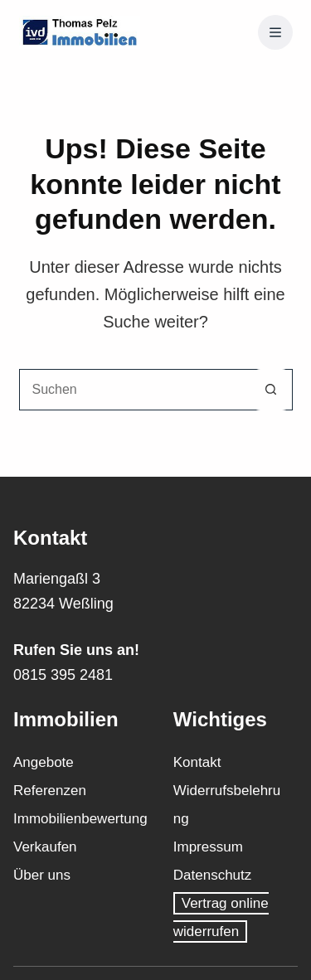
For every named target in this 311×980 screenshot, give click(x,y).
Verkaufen (45, 847)
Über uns (42, 875)
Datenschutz (213, 875)
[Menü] (275, 32)
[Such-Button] (271, 390)
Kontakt (197, 762)
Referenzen (50, 791)
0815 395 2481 (63, 675)
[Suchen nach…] (135, 390)
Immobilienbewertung (80, 819)
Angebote (44, 762)
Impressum (208, 847)
